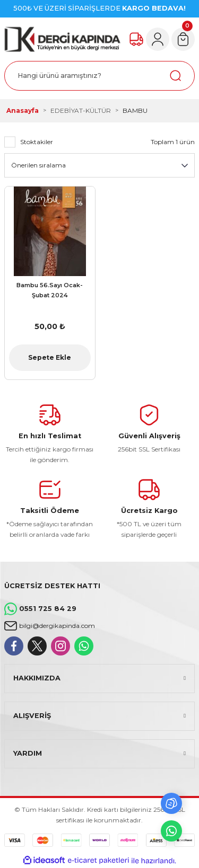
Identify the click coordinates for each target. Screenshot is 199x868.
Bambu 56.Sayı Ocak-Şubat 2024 (50, 290)
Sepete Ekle (50, 357)
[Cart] (183, 39)
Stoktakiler (37, 142)
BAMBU (135, 110)
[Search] (99, 76)
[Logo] (62, 39)
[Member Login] (158, 39)
